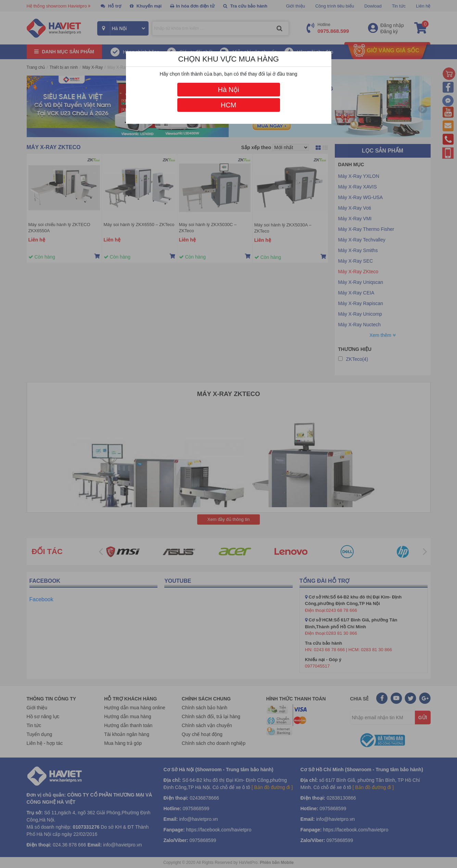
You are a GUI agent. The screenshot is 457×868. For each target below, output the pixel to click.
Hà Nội (228, 90)
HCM (229, 105)
